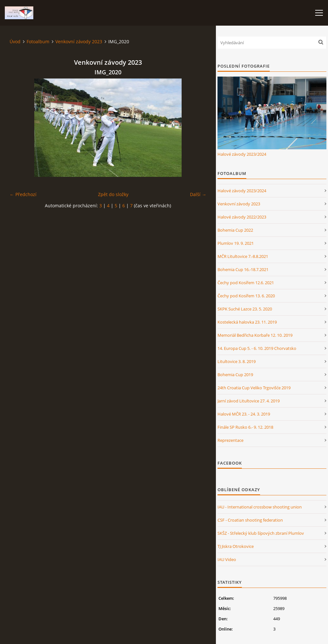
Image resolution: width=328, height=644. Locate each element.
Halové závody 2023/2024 (242, 154)
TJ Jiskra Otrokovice (236, 546)
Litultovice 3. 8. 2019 (237, 361)
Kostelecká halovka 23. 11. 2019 (247, 322)
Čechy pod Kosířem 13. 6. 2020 (246, 296)
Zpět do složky (113, 194)
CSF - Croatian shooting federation (250, 520)
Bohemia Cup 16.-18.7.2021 (243, 269)
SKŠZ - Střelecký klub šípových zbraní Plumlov (261, 533)
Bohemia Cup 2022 (235, 230)
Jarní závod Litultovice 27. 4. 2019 (249, 401)
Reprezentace (230, 440)
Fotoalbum (38, 41)
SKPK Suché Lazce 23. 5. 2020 (245, 309)
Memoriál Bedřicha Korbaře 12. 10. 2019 (255, 335)
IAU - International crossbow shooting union (260, 507)
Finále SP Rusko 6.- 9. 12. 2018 (245, 427)
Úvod (15, 41)
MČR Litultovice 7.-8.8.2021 (243, 256)
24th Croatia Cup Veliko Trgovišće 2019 (254, 388)
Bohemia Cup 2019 (235, 375)
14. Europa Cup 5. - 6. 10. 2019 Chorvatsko (257, 348)
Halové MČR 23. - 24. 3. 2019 (244, 414)
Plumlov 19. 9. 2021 (236, 243)
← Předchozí (23, 194)
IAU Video (227, 559)
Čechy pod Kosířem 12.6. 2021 (246, 283)
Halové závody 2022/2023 (242, 217)
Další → (198, 194)
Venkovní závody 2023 (79, 41)
